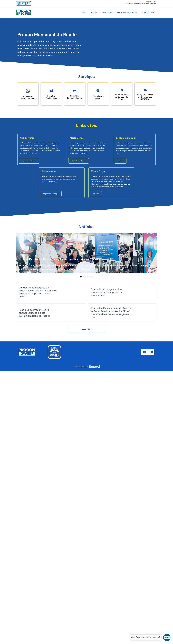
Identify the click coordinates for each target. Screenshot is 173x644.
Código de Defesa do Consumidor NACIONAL (145, 97)
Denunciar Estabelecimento (75, 97)
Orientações (107, 12)
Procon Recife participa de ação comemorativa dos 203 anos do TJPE (67, 259)
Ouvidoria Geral (148, 12)
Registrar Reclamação (51, 97)
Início (84, 12)
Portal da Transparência (127, 12)
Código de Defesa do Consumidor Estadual (122, 97)
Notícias (94, 12)
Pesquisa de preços (98, 97)
